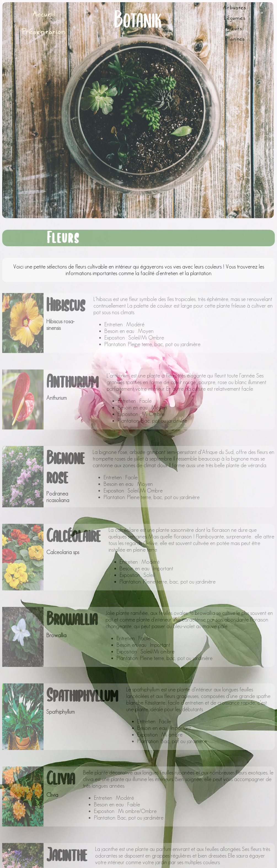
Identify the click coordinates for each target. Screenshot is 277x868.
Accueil (44, 15)
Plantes (235, 39)
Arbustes (235, 8)
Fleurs (235, 29)
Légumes (235, 19)
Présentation (44, 32)
